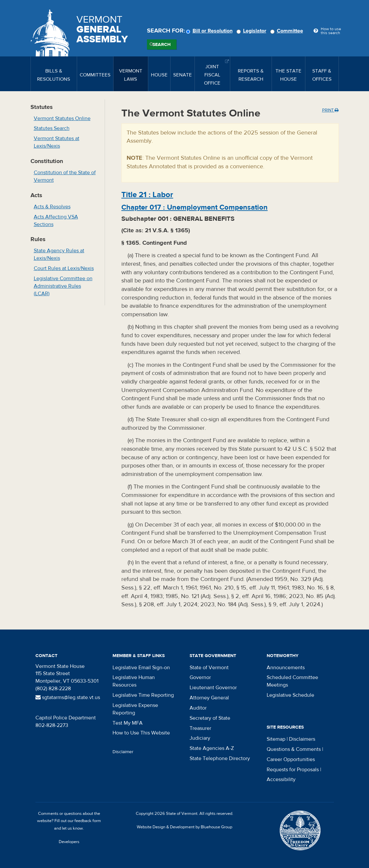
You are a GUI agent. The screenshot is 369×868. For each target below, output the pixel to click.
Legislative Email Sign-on (141, 668)
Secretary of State (210, 718)
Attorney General (209, 698)
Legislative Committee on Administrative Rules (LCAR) (63, 286)
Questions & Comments (294, 749)
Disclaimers (302, 739)
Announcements (286, 668)
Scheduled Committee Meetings (292, 681)
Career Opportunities (291, 759)
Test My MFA (128, 723)
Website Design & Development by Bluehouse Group (184, 827)
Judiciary (200, 738)
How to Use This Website (141, 733)
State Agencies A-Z (212, 748)
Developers (69, 842)
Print (330, 110)
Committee (288, 31)
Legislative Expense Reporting (135, 709)
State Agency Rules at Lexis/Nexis (59, 254)
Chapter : (195, 207)
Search (162, 45)
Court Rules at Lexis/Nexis (64, 268)
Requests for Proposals (293, 770)
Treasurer (200, 728)
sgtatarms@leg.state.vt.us (68, 697)
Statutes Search (52, 128)
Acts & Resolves (52, 207)
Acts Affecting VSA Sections (56, 221)
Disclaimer (123, 752)
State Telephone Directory (220, 758)
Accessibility (281, 779)
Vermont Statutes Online (62, 118)
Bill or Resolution (210, 31)
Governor (200, 677)
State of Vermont (209, 668)
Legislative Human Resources (134, 681)
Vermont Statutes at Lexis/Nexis (57, 142)
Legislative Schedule (290, 695)
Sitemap (276, 739)
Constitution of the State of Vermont (65, 176)
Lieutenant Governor (213, 688)
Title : (147, 195)
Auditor (198, 708)
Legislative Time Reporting (143, 695)
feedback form (88, 821)
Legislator (252, 31)
